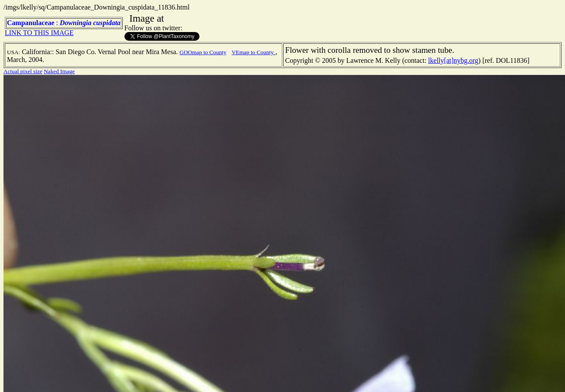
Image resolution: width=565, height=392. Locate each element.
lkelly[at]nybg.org (453, 60)
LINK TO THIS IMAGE (39, 33)
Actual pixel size (23, 71)
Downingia (76, 23)
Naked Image (59, 71)
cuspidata (107, 23)
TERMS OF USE (484, 378)
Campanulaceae (31, 23)
